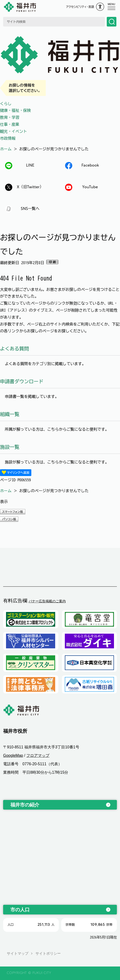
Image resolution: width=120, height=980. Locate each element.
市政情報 (8, 138)
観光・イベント (13, 131)
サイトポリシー (48, 953)
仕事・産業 (10, 124)
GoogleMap (13, 755)
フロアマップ (38, 755)
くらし (6, 104)
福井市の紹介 (25, 805)
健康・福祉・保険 (15, 110)
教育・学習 (10, 117)
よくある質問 (14, 349)
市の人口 (20, 910)
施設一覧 (10, 447)
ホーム (6, 149)
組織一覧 (10, 414)
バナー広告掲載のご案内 (47, 601)
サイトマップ (18, 953)
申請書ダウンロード (22, 381)
